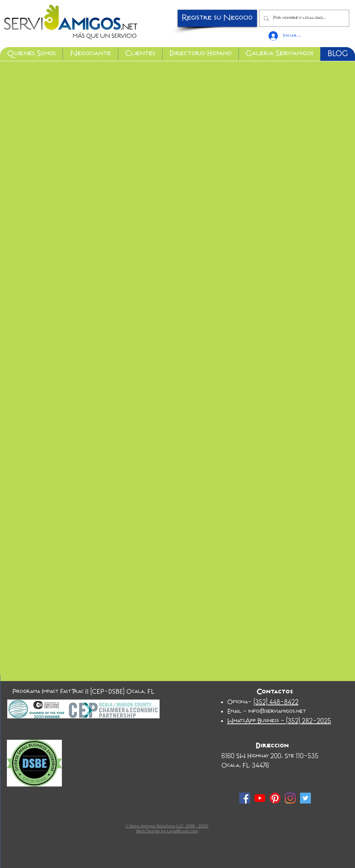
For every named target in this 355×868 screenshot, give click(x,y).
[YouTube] (260, 798)
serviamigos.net (286, 712)
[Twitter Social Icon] (305, 798)
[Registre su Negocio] (217, 18)
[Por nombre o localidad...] (303, 18)
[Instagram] (290, 798)
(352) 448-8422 (276, 702)
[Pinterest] (275, 798)
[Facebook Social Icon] (245, 798)
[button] (31, 54)
